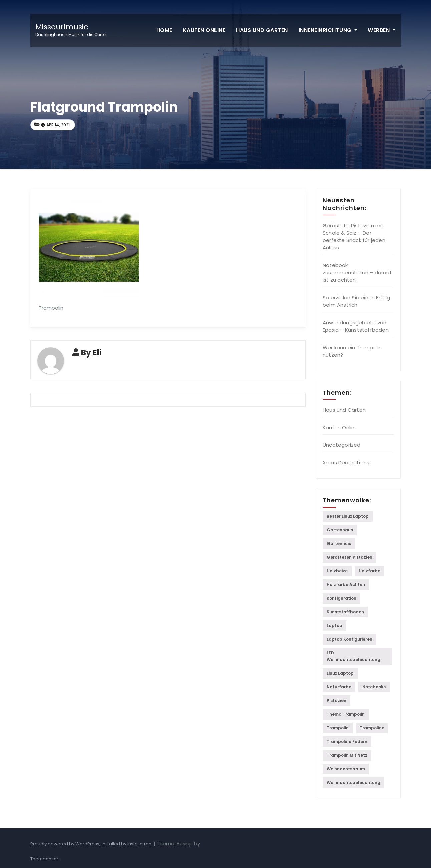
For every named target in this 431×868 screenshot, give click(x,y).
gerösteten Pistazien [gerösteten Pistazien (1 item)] (349, 557)
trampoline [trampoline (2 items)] (372, 728)
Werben (381, 30)
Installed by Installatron (127, 844)
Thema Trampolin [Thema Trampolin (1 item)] (346, 714)
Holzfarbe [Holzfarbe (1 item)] (369, 571)
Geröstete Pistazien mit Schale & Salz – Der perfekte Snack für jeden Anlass (354, 236)
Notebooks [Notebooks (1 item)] (374, 687)
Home (164, 30)
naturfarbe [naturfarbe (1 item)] (339, 687)
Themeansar (44, 859)
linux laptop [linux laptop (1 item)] (340, 673)
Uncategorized (342, 445)
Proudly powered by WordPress (65, 844)
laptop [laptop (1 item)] (334, 626)
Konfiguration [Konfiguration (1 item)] (341, 598)
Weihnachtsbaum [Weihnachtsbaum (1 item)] (346, 769)
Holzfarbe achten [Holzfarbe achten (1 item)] (346, 585)
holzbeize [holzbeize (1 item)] (337, 571)
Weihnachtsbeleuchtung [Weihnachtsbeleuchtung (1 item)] (353, 783)
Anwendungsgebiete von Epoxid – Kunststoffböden (356, 326)
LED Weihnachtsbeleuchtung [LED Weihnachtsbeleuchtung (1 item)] (353, 656)
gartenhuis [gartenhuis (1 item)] (339, 544)
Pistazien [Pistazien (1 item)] (336, 701)
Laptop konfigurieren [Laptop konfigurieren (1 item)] (349, 639)
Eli (97, 352)
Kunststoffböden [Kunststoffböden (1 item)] (345, 612)
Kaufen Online (204, 30)
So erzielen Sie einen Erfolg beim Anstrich (356, 301)
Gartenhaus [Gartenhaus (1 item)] (340, 530)
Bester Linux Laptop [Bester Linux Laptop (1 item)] (348, 516)
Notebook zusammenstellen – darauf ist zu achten (357, 272)
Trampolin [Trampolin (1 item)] (338, 728)
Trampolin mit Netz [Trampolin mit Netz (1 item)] (347, 755)
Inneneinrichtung (328, 30)
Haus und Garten (262, 30)
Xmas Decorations (346, 463)
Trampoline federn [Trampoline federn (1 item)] (347, 742)
